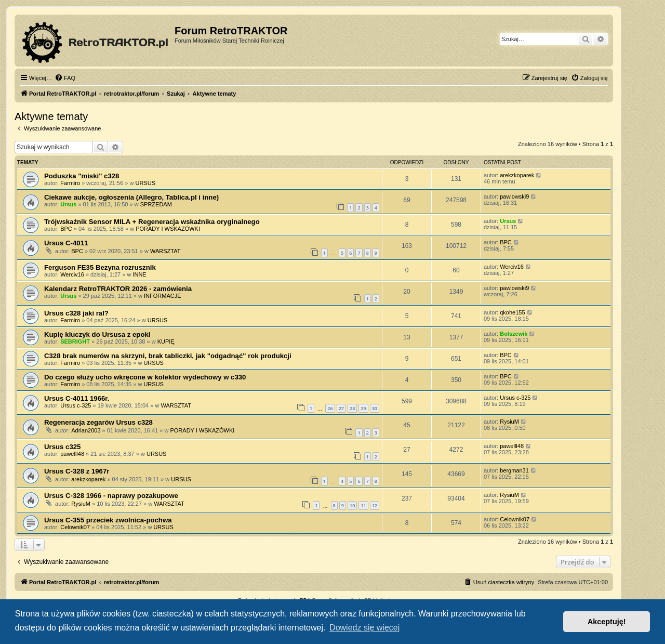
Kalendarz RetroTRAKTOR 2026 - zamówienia (118, 289)
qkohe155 (512, 312)
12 (375, 505)
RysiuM (509, 422)
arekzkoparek (517, 175)
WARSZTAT (165, 251)
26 (330, 408)
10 (352, 505)
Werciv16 (72, 274)
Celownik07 (75, 527)
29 (363, 408)
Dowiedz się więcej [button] (364, 628)
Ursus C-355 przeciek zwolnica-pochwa (108, 520)
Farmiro (70, 183)
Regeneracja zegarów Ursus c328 (98, 422)
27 (341, 408)
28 (352, 408)
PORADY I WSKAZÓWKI (168, 229)
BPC (66, 229)
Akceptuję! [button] (607, 622)
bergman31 (514, 470)
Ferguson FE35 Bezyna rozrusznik (100, 267)
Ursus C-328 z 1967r (77, 471)
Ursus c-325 (76, 405)
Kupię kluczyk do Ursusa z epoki (97, 334)
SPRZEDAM (156, 204)
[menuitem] (65, 78)
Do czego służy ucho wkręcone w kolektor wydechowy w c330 (145, 377)
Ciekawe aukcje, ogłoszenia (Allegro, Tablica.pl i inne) (131, 197)
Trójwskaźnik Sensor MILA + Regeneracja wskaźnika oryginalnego (152, 222)
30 (375, 408)
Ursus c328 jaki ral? (76, 313)
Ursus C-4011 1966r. (77, 398)
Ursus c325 (62, 447)
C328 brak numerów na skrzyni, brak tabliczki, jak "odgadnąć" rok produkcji (168, 356)
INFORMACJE (163, 296)
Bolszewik (514, 334)
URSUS (145, 183)
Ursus (68, 204)
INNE (139, 274)
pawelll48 (72, 454)
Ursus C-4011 (66, 243)
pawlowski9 (514, 196)
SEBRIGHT (75, 341)
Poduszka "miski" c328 (82, 176)
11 (363, 505)
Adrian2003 (86, 430)
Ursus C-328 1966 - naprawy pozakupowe (111, 496)
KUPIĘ (166, 341)
